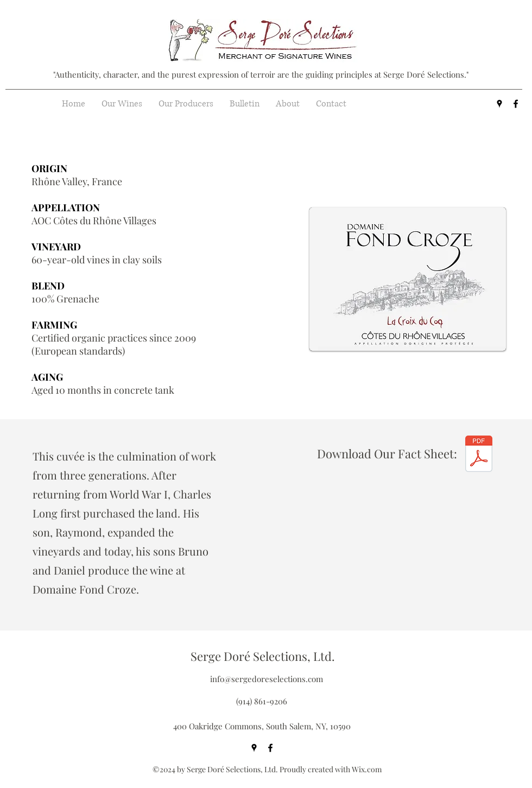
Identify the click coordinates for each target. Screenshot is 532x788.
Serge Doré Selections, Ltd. (263, 656)
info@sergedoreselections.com (267, 679)
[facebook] (516, 104)
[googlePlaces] (499, 104)
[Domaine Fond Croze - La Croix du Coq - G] (479, 455)
